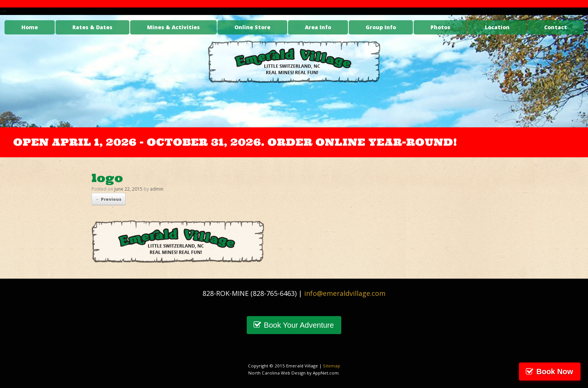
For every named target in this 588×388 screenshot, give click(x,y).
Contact (556, 27)
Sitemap (331, 366)
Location (497, 27)
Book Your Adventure (299, 325)
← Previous (109, 199)
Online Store (252, 27)
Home (30, 27)
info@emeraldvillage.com (345, 293)
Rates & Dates (92, 27)
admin (157, 189)
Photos (440, 27)
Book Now (555, 372)
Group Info (381, 27)
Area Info (318, 27)
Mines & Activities (173, 27)
